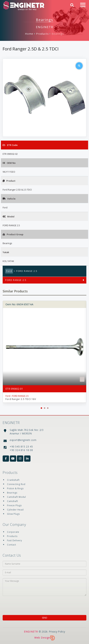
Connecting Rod (16, 484)
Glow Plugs (13, 514)
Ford (9, 271)
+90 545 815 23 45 (21, 447)
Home (29, 34)
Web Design (45, 638)
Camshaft (13, 501)
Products (42, 34)
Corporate (13, 532)
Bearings (58, 34)
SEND (45, 618)
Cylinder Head (15, 510)
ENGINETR (31, 632)
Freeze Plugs (14, 505)
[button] (41, 408)
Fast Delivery (15, 540)
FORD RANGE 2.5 (16, 280)
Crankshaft (13, 480)
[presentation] (25, 604)
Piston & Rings (15, 488)
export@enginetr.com (23, 440)
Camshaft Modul (16, 497)
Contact (12, 545)
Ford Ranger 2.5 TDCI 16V (21, 399)
